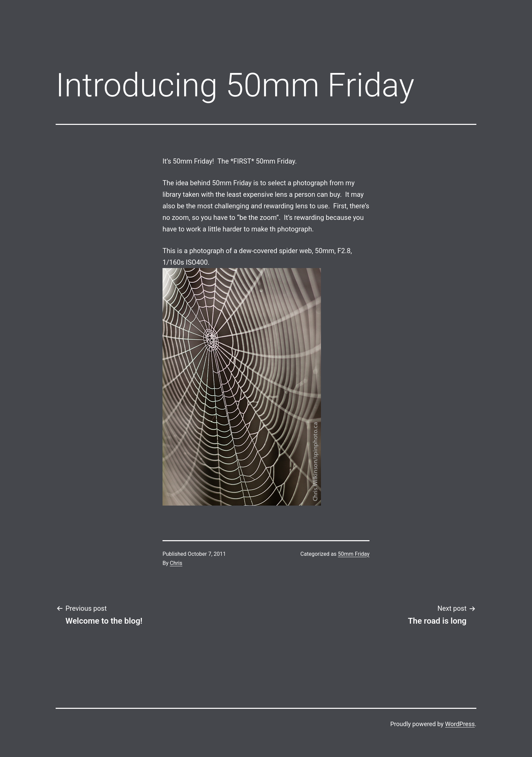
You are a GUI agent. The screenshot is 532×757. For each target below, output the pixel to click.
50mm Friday (354, 554)
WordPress (460, 724)
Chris (176, 563)
